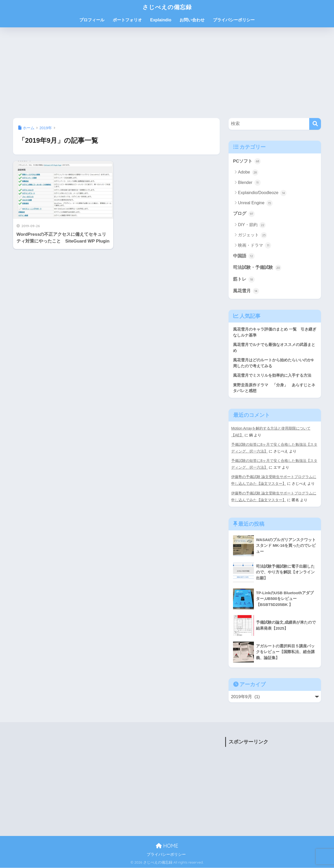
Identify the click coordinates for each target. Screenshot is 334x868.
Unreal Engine (255, 203)
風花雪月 (246, 291)
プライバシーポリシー (234, 20)
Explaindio (161, 20)
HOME (167, 846)
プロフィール (92, 20)
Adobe (248, 172)
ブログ (244, 214)
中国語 (244, 256)
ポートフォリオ (127, 20)
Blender (249, 183)
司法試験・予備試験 (257, 268)
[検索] (315, 124)
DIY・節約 (252, 225)
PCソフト (247, 161)
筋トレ (244, 280)
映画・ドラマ (255, 246)
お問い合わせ (192, 20)
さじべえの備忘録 (167, 7)
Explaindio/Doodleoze (262, 193)
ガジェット (252, 235)
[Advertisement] (167, 73)
